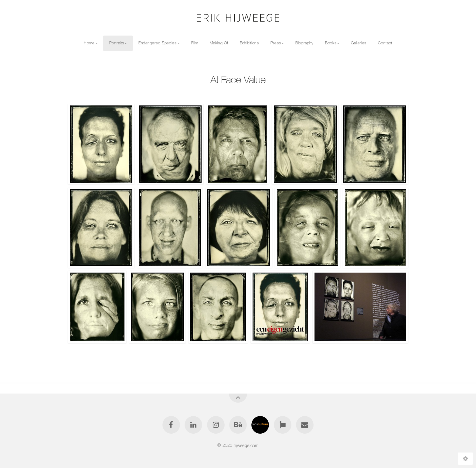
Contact (385, 43)
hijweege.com (246, 445)
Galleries (359, 43)
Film (195, 43)
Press (276, 43)
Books (331, 43)
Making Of (219, 43)
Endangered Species (158, 43)
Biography (304, 43)
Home (89, 43)
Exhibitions (249, 43)
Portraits (117, 43)
